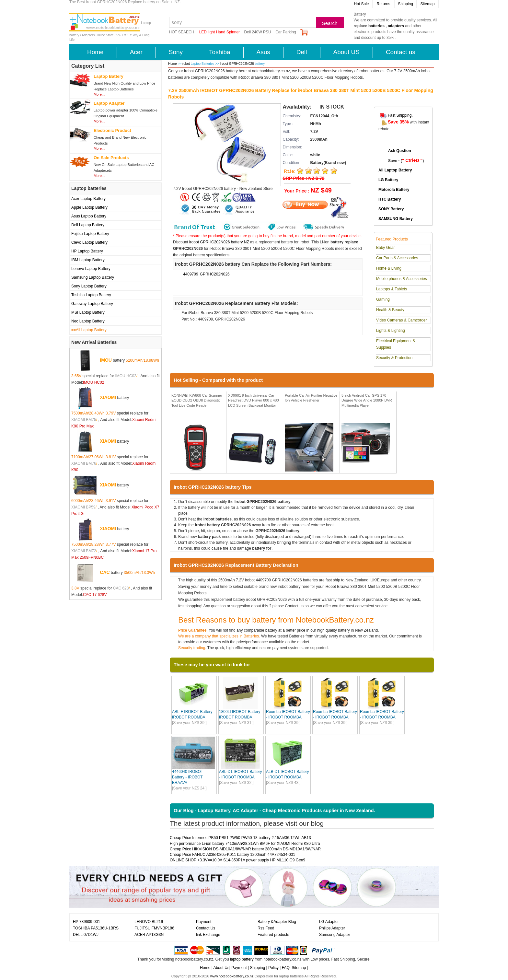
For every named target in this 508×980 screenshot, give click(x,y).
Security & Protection (394, 358)
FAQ (286, 968)
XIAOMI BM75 (84, 420)
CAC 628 (121, 588)
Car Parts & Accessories (397, 258)
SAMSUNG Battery (396, 219)
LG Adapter (329, 922)
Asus (263, 52)
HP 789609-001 (87, 922)
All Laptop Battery (395, 170)
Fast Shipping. (400, 115)
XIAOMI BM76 (84, 463)
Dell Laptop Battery (88, 225)
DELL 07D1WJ (86, 935)
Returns (383, 4)
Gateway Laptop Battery (92, 304)
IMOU (106, 360)
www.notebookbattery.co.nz (232, 976)
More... (99, 94)
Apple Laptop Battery (89, 207)
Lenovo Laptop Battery (91, 269)
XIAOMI (108, 397)
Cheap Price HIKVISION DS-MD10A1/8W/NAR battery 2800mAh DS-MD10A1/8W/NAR (245, 849)
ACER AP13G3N (149, 935)
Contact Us (206, 928)
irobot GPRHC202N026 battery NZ (219, 242)
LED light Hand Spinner (219, 32)
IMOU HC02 (126, 376)
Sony (176, 52)
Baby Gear (385, 248)
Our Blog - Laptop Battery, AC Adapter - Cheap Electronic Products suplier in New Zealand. (274, 811)
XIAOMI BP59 (83, 507)
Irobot (186, 64)
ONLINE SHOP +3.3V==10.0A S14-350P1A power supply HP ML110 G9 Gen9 (237, 860)
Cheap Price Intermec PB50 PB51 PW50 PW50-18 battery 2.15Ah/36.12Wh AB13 (240, 838)
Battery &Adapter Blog (277, 922)
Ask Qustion (400, 151)
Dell (302, 52)
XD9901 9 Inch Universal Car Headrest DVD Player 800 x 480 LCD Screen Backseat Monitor (254, 400)
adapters (396, 26)
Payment (204, 922)
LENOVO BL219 (149, 922)
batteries (376, 26)
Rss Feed (266, 928)
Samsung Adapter (335, 935)
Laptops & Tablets (392, 289)
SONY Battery (391, 209)
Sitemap (427, 4)
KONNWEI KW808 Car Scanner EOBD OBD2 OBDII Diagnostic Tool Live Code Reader (197, 400)
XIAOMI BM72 (84, 551)
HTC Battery (390, 199)
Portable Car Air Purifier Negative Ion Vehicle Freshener (311, 398)
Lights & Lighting (391, 331)
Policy (273, 968)
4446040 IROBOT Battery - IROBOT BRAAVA (188, 777)
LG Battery (388, 180)
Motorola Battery (394, 190)
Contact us (401, 52)
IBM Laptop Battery (88, 260)
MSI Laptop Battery (88, 312)
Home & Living (389, 268)
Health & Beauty (390, 310)
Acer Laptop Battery (88, 199)
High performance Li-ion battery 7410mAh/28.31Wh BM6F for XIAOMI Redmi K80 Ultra (245, 844)
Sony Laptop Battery (89, 286)
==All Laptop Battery (89, 330)
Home (95, 52)
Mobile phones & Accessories (402, 279)
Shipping (405, 4)
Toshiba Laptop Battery (91, 295)
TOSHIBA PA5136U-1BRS (96, 928)
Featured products (273, 935)
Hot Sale (361, 4)
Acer (136, 52)
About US (346, 52)
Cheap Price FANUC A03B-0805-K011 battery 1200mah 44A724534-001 (232, 855)
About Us (221, 968)
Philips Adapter (332, 928)
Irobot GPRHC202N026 (237, 64)
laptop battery (242, 959)
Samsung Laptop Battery (93, 277)
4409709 (191, 274)
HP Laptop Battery (87, 251)
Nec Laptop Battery (88, 321)
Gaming (383, 299)
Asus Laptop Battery (89, 216)
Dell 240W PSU (257, 32)
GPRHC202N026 (215, 274)
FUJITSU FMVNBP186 (154, 928)
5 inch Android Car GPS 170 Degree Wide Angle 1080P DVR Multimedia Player (367, 400)
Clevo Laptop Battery (89, 242)
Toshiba (220, 52)
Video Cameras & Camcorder (402, 320)
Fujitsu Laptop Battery (90, 234)
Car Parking (286, 32)
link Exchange (208, 935)
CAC (105, 572)
